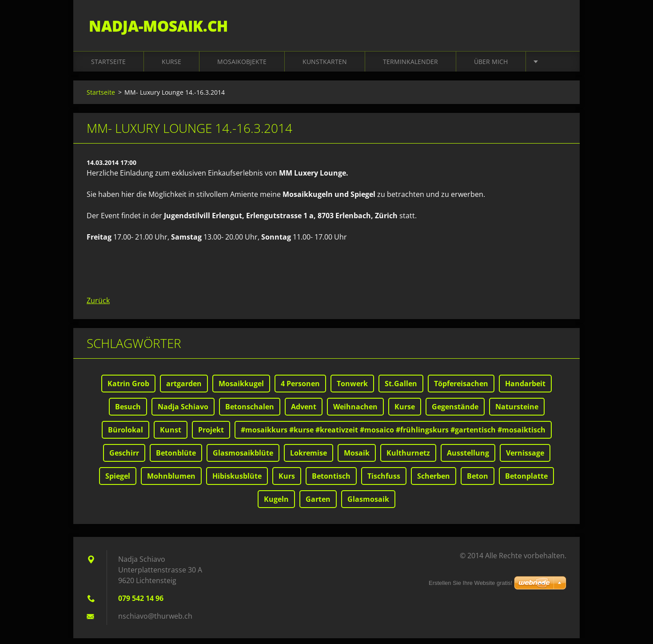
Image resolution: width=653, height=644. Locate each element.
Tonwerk (352, 389)
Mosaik (357, 459)
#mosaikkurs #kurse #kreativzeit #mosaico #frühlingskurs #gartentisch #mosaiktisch (393, 436)
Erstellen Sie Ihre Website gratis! (470, 583)
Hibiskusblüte (237, 482)
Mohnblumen (171, 482)
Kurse (171, 67)
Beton (478, 482)
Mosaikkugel (241, 389)
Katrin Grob (128, 389)
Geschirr (124, 459)
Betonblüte (176, 459)
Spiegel (118, 482)
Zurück (98, 306)
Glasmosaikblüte (243, 459)
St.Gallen (401, 389)
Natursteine (517, 412)
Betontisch (331, 482)
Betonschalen (250, 412)
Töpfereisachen (461, 389)
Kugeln (276, 505)
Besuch (128, 412)
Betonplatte (526, 482)
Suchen (557, 26)
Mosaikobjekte (242, 67)
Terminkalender (410, 67)
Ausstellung (468, 459)
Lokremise (309, 459)
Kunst (171, 436)
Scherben (434, 482)
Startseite (108, 67)
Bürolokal (125, 436)
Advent (304, 412)
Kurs (287, 482)
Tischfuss (384, 482)
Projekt (211, 436)
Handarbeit (525, 389)
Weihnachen (355, 412)
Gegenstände (455, 412)
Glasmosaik (368, 505)
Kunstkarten (325, 67)
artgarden (184, 389)
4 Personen (300, 389)
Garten (318, 505)
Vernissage (525, 459)
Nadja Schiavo (183, 412)
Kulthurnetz (408, 459)
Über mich (491, 67)
